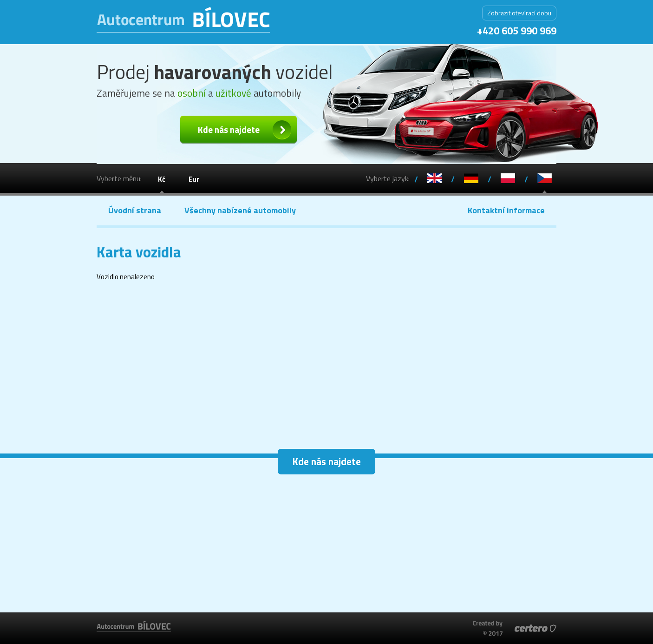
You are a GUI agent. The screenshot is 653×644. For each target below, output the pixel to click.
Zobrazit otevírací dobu (519, 13)
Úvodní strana (135, 210)
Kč (162, 179)
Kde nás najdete (229, 129)
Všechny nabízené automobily (240, 210)
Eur (194, 179)
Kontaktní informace (506, 210)
